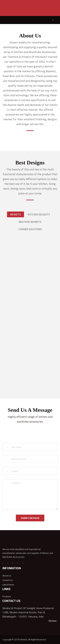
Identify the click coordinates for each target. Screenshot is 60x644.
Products (7, 596)
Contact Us (8, 580)
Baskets (16, 214)
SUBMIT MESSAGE (30, 518)
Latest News (8, 585)
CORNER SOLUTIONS (30, 229)
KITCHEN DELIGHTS (39, 214)
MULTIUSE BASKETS (30, 222)
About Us (7, 576)
